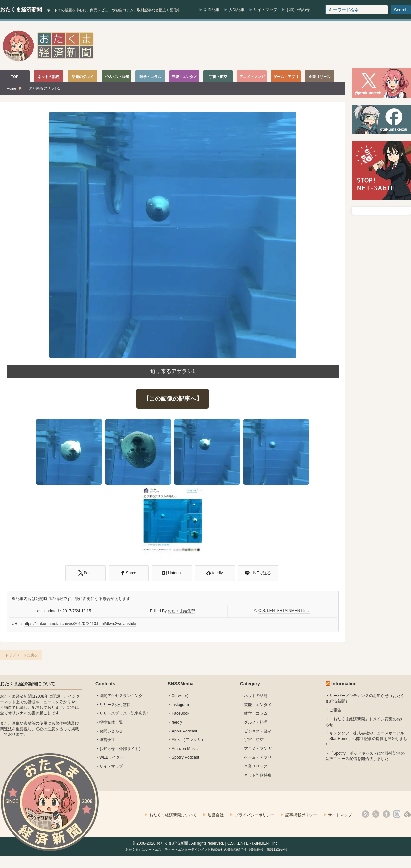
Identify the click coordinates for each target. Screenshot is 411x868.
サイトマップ (265, 10)
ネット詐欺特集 (258, 775)
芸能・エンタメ (258, 705)
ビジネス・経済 (258, 731)
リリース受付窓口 (115, 705)
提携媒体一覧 (111, 722)
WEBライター (112, 757)
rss (365, 814)
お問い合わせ (298, 10)
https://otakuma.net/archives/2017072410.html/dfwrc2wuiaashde (80, 624)
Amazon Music (185, 749)
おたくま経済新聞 (21, 9)
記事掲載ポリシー (301, 815)
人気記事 (237, 10)
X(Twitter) (180, 696)
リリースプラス (113, 713)
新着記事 (212, 10)
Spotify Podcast (185, 757)
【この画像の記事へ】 (173, 399)
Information (344, 684)
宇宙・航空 (254, 740)
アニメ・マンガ (258, 749)
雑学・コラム (256, 713)
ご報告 (335, 710)
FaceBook (181, 713)
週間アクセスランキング (121, 696)
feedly (177, 722)
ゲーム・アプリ (258, 757)
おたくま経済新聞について (28, 684)
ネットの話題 (256, 696)
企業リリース (256, 766)
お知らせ (107, 749)
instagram (180, 705)
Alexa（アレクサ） (188, 740)
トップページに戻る (21, 655)
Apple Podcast (184, 731)
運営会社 (107, 740)
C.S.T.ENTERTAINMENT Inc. (284, 611)
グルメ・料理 (256, 722)
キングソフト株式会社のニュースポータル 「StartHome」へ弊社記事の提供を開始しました (366, 739)
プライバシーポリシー (254, 815)
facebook (386, 814)
